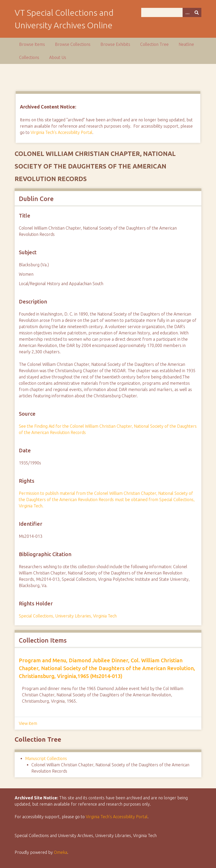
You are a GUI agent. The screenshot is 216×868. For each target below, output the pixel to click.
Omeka (61, 852)
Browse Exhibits (115, 44)
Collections (29, 57)
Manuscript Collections (46, 758)
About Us (58, 57)
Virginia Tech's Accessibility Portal (61, 132)
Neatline (186, 44)
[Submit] (197, 12)
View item (28, 723)
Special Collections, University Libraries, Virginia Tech (68, 616)
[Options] (187, 12)
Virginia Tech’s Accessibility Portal (117, 817)
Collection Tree (154, 44)
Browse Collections (73, 44)
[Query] (171, 12)
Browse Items (32, 44)
